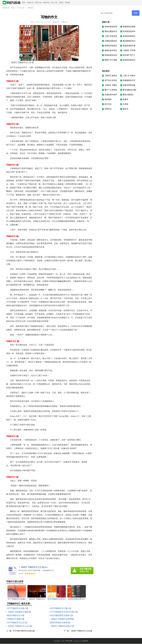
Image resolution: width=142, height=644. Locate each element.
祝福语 (68, 3)
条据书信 (46, 3)
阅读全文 (56, 22)
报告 (24, 3)
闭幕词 (125, 100)
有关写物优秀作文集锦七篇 (62, 616)
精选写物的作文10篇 (16, 616)
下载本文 (64, 22)
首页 (13, 8)
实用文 (61, 3)
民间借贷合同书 (129, 32)
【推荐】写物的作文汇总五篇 (81, 631)
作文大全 (54, 3)
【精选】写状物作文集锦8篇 (62, 619)
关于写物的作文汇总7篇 (17, 623)
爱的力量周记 (128, 95)
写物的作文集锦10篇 (16, 619)
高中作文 (108, 104)
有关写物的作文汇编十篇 (61, 609)
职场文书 (30, 3)
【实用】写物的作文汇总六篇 (20, 626)
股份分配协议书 (111, 32)
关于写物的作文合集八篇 (18, 609)
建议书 (125, 109)
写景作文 (108, 109)
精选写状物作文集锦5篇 (60, 623)
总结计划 (38, 3)
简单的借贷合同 (111, 27)
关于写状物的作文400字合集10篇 (64, 612)
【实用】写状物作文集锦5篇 (19, 612)
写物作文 (31, 8)
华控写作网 (68, 641)
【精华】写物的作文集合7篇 (62, 626)
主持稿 (125, 104)
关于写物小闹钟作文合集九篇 (24, 631)
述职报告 (108, 100)
